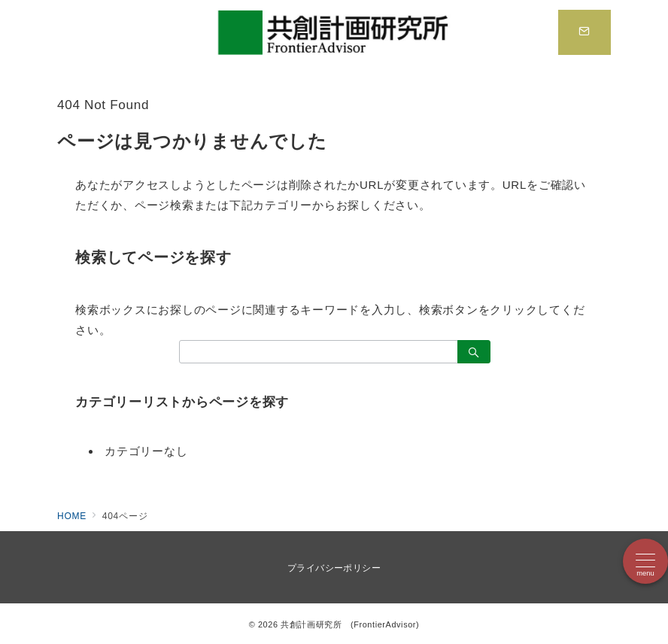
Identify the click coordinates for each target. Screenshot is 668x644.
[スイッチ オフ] (584, 32)
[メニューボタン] (645, 561)
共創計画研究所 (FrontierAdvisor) (350, 624)
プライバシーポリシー (334, 568)
